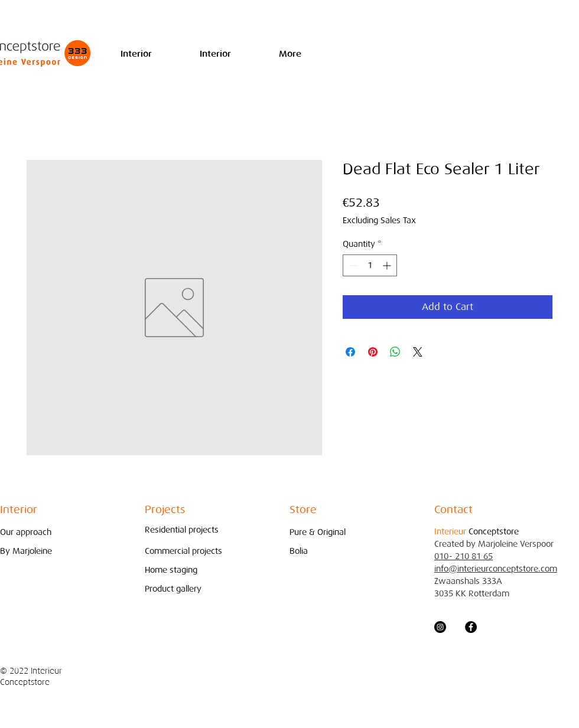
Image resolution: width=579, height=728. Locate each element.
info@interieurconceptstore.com (496, 569)
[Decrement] (352, 265)
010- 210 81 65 (463, 556)
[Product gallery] (176, 589)
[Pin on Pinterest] (373, 352)
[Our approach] (31, 532)
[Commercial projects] (183, 551)
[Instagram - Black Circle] (440, 627)
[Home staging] (176, 570)
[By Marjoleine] (31, 551)
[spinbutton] (370, 265)
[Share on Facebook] (350, 352)
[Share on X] (418, 352)
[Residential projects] (185, 530)
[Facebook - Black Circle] (471, 627)
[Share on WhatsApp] (395, 352)
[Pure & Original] (321, 532)
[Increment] (388, 265)
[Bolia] (321, 551)
